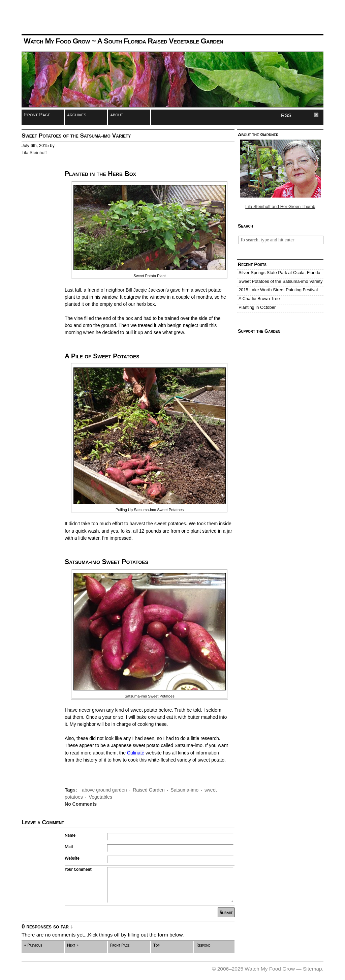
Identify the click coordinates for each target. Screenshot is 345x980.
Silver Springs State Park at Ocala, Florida (279, 273)
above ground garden (104, 790)
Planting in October (257, 307)
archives (77, 114)
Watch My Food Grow (57, 41)
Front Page (37, 114)
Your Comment (78, 869)
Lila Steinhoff (34, 153)
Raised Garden (149, 790)
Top (156, 945)
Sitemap (312, 969)
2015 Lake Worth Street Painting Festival (278, 290)
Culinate (136, 753)
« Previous (33, 945)
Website (72, 858)
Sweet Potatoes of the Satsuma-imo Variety (281, 281)
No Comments (81, 804)
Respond (203, 945)
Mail (69, 847)
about (117, 114)
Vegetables (101, 797)
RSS (286, 115)
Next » (73, 945)
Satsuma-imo (184, 790)
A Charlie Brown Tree (259, 299)
